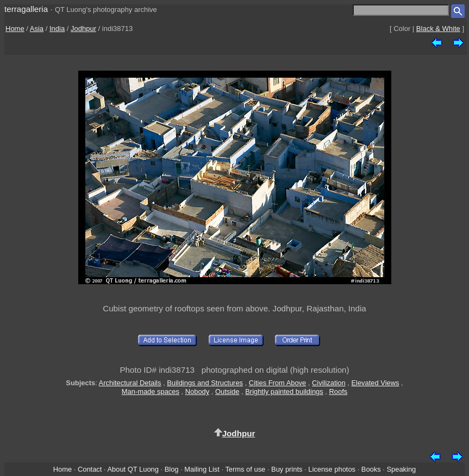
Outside (227, 392)
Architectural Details (130, 383)
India (57, 29)
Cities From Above (277, 383)
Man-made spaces (151, 392)
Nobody (198, 392)
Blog (172, 469)
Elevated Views (375, 383)
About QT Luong (133, 469)
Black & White (438, 29)
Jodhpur (83, 29)
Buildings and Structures (205, 383)
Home (15, 29)
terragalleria (26, 9)
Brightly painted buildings (284, 392)
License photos (332, 469)
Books (371, 469)
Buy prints (287, 469)
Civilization (329, 383)
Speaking (401, 469)
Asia (37, 29)
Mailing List (202, 469)
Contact (90, 469)
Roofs (339, 392)
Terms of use (245, 469)
